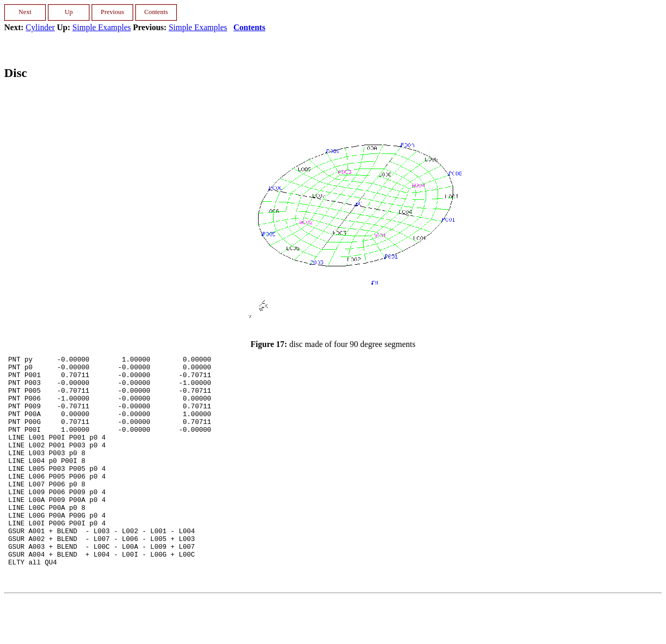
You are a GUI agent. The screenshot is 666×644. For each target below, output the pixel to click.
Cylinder (40, 27)
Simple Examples (101, 27)
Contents (249, 27)
